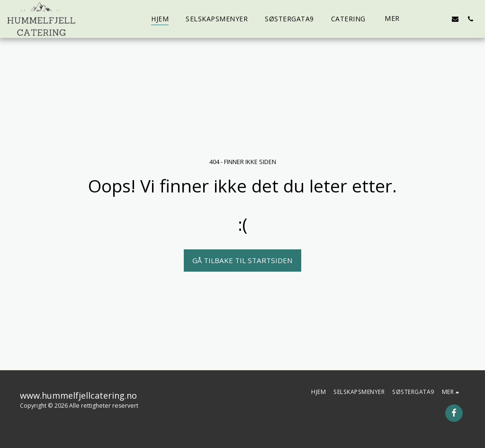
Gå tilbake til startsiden (242, 260)
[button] (425, 19)
